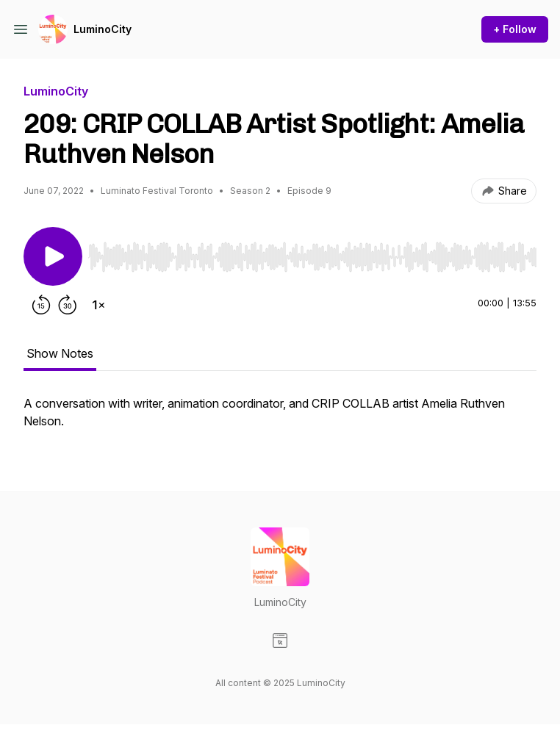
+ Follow (515, 29)
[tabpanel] (280, 419)
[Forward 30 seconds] (68, 305)
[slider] (312, 257)
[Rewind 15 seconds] (41, 305)
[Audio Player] (312, 253)
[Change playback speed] (98, 305)
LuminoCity (103, 29)
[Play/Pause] (53, 256)
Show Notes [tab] (60, 353)
